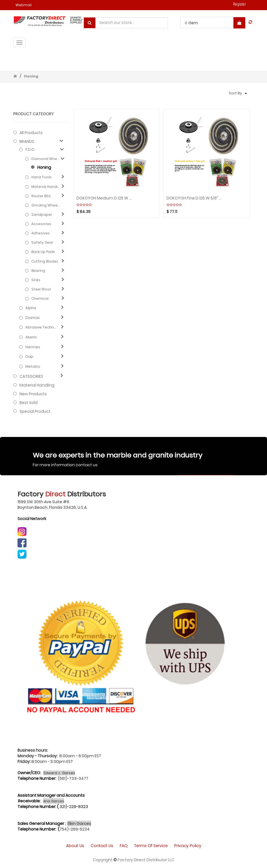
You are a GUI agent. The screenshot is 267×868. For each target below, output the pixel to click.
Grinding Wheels (46, 205)
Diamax (33, 318)
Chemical (40, 298)
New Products (33, 394)
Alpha (31, 308)
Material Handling (46, 187)
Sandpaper (42, 215)
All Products (31, 133)
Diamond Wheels (46, 159)
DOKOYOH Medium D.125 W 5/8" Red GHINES (105, 198)
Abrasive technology (42, 327)
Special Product (35, 411)
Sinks (36, 280)
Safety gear (42, 242)
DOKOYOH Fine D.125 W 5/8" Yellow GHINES (195, 198)
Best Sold (29, 403)
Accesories (41, 224)
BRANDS (27, 141)
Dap (29, 357)
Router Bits (41, 196)
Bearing (38, 271)
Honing (31, 76)
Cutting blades (45, 261)
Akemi (31, 337)
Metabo (33, 367)
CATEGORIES (31, 376)
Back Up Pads (43, 252)
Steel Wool (41, 289)
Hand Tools (41, 177)
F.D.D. (30, 150)
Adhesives (41, 233)
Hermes (33, 347)
